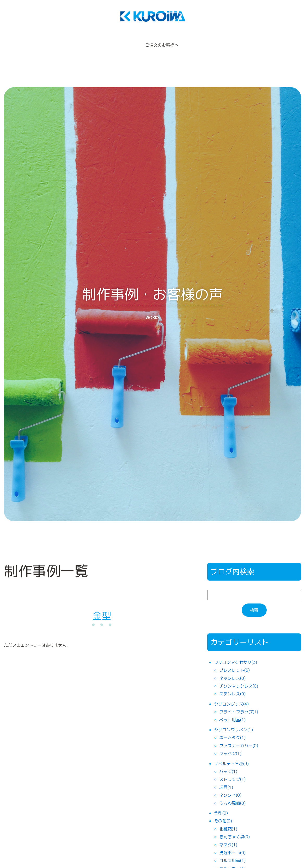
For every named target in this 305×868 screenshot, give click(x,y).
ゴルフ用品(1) (232, 852)
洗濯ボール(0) (232, 844)
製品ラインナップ (57, 41)
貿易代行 (94, 41)
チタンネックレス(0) (239, 677)
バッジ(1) (228, 762)
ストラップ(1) (232, 770)
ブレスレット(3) (234, 661)
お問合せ (257, 41)
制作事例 (123, 41)
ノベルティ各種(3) (231, 754)
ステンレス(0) (232, 685)
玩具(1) (226, 778)
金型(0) (221, 804)
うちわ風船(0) (232, 794)
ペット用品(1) (232, 711)
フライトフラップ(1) (239, 703)
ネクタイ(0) (230, 786)
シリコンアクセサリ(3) (236, 653)
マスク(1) (228, 836)
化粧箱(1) (228, 820)
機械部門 (228, 41)
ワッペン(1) (230, 744)
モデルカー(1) (232, 859)
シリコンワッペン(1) (233, 721)
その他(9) (223, 812)
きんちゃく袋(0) (234, 828)
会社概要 (198, 41)
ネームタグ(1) (232, 729)
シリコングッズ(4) (231, 695)
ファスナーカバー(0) (239, 737)
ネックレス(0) (232, 669)
